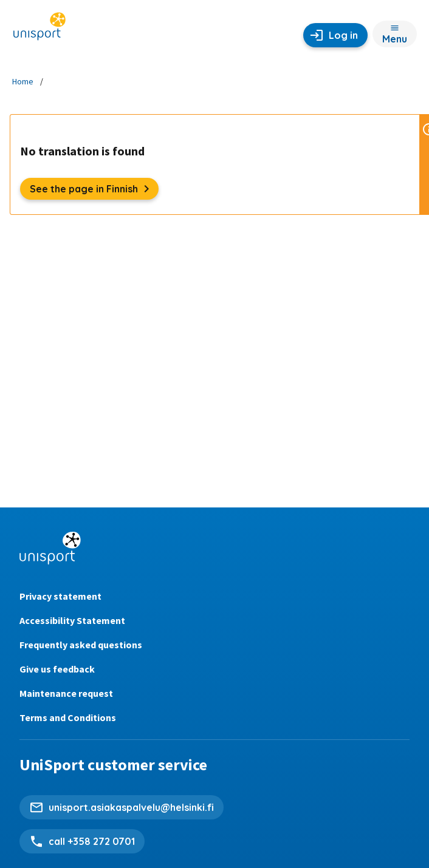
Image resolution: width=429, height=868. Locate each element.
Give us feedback (57, 669)
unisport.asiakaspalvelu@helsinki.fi (131, 807)
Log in (343, 35)
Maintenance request (66, 693)
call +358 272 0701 (92, 841)
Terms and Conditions (68, 717)
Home (23, 81)
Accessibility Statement (72, 620)
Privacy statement (60, 596)
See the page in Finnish (94, 189)
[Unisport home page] (39, 30)
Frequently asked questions (81, 645)
